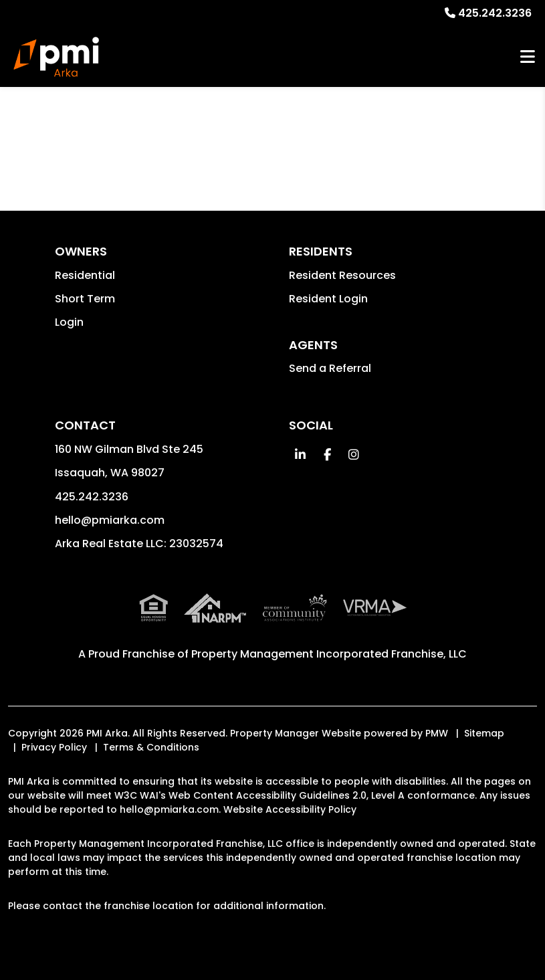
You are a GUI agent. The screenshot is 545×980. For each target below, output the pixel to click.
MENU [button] (528, 57)
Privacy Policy (54, 747)
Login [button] (69, 322)
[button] (301, 455)
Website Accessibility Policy (290, 809)
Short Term (85, 299)
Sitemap (484, 733)
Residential (85, 275)
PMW (437, 733)
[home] (56, 57)
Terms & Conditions (151, 747)
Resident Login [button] (328, 299)
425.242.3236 (495, 13)
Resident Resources (342, 275)
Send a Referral (330, 368)
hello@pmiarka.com (110, 520)
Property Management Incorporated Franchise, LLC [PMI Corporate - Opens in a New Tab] (329, 654)
